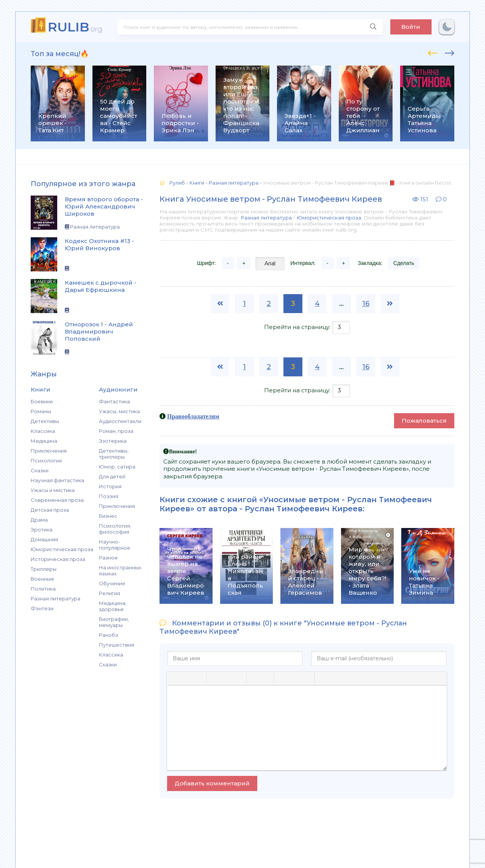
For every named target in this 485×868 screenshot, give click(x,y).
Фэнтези (42, 608)
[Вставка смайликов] (282, 678)
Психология (46, 461)
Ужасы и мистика (53, 490)
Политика (43, 589)
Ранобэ (109, 635)
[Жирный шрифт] (175, 678)
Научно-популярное (115, 545)
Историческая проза (58, 559)
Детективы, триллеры (114, 454)
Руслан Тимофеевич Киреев (304, 509)
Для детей (112, 476)
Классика (43, 431)
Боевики (42, 401)
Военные (42, 579)
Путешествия (117, 645)
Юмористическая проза (62, 549)
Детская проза (50, 510)
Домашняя (44, 539)
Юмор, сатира (117, 467)
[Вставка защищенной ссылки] (306, 678)
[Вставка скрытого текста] (348, 678)
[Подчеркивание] (199, 678)
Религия (110, 593)
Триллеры (44, 569)
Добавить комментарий (212, 783)
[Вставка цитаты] (323, 678)
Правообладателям (193, 416)
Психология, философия (115, 529)
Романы (41, 411)
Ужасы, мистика (119, 411)
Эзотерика (113, 441)
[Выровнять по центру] (227, 678)
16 (366, 304)
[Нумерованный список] (266, 678)
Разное (108, 558)
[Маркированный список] (254, 678)
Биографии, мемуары (114, 622)
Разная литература (56, 599)
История (110, 486)
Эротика (41, 530)
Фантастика (114, 401)
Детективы (45, 421)
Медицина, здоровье (113, 606)
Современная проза (57, 500)
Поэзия (109, 496)
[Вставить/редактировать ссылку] (294, 678)
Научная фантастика (57, 480)
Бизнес (108, 516)
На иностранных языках (120, 570)
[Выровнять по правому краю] (239, 678)
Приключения (117, 506)
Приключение (49, 451)
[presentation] (433, 52)
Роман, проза (116, 431)
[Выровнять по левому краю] (214, 678)
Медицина (44, 441)
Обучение (112, 583)
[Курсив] (187, 678)
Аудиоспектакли (120, 421)
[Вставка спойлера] (336, 678)
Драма (39, 520)
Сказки (40, 470)
